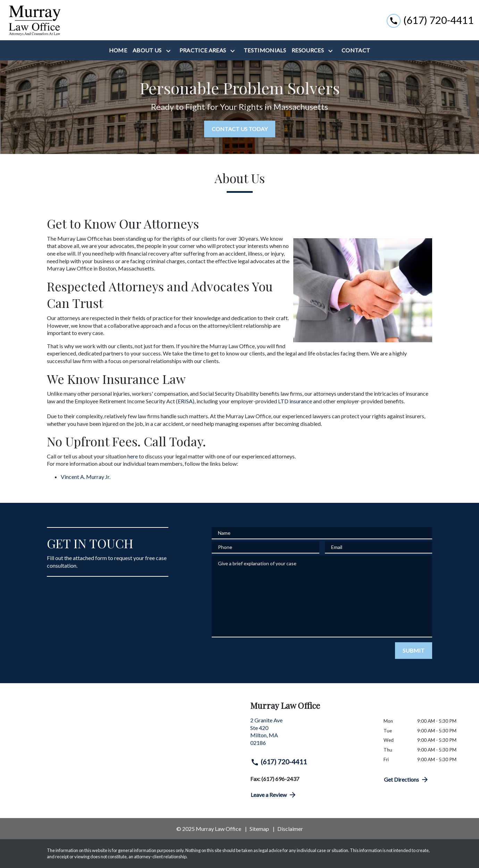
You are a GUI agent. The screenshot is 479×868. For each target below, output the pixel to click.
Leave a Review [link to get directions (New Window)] (274, 795)
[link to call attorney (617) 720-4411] (430, 20)
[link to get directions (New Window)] (312, 734)
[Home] (118, 50)
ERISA (185, 401)
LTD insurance (295, 401)
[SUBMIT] (414, 651)
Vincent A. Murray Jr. (86, 477)
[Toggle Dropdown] (170, 51)
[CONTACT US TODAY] (240, 129)
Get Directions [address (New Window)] (406, 780)
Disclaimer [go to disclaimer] (290, 829)
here (133, 456)
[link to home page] (34, 20)
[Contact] (356, 50)
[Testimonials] (265, 50)
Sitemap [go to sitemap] (259, 829)
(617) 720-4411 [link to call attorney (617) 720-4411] (279, 762)
